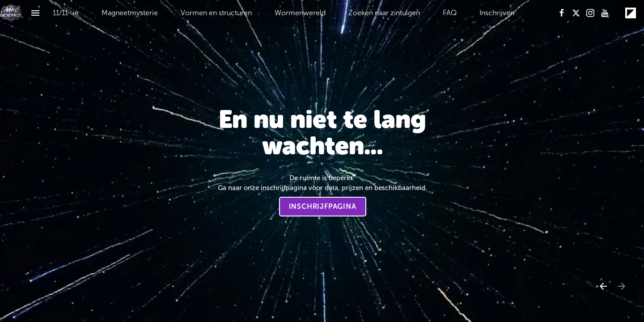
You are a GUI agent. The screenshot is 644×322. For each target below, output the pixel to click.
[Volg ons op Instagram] (590, 13)
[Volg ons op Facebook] (562, 13)
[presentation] (322, 161)
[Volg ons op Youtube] (605, 13)
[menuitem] (130, 13)
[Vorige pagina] (603, 286)
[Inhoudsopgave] (35, 13)
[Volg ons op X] (576, 13)
